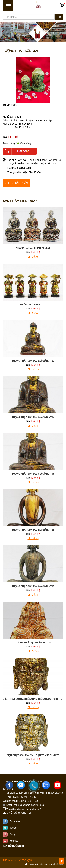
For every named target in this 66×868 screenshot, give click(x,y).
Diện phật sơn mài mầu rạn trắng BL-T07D (33, 755)
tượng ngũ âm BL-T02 (33, 304)
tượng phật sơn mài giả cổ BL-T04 (33, 417)
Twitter (13, 828)
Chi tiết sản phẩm (16, 183)
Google (14, 834)
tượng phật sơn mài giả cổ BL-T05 (33, 474)
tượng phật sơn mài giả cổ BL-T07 (33, 586)
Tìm (59, 17)
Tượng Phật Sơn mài (21, 51)
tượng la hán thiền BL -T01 (33, 248)
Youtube (14, 841)
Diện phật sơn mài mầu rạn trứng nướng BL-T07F (34, 699)
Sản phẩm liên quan (20, 201)
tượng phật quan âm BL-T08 (33, 642)
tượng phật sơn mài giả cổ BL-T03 (33, 361)
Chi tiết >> (33, 257)
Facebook (15, 821)
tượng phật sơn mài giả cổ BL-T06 (33, 530)
